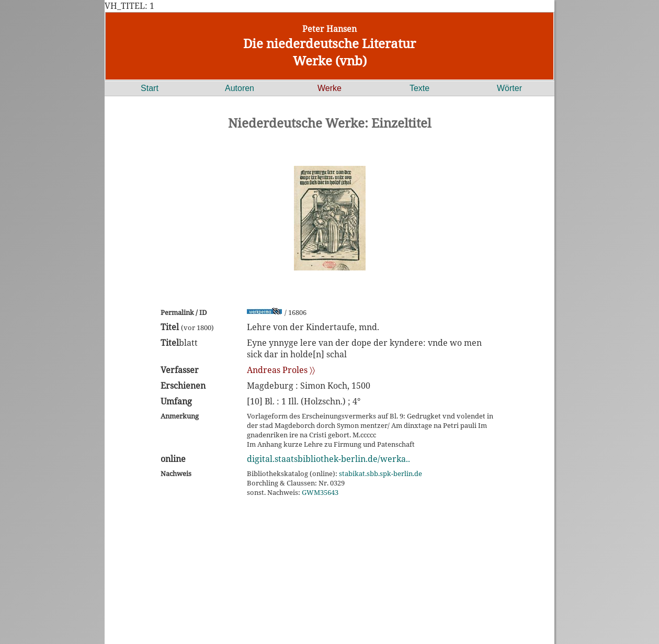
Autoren (240, 88)
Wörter (509, 88)
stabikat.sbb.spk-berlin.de (380, 473)
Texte (419, 88)
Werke (329, 88)
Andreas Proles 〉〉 (281, 370)
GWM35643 (320, 492)
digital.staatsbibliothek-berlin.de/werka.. (328, 459)
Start (150, 88)
